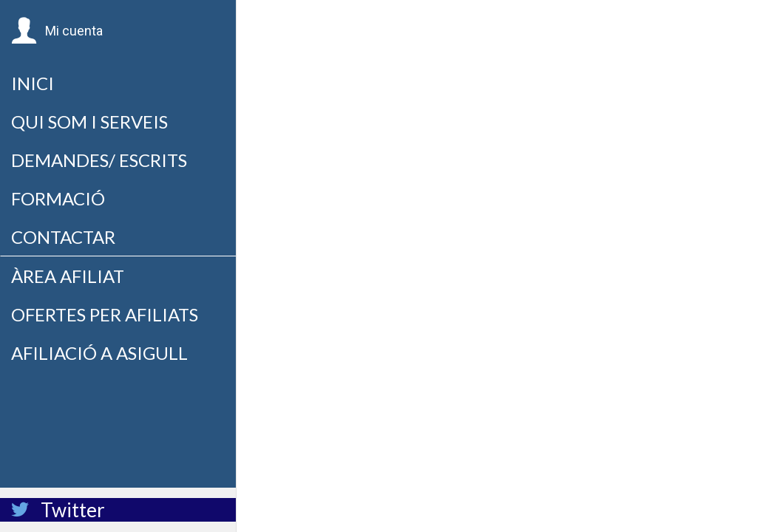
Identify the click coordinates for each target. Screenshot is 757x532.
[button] (57, 31)
